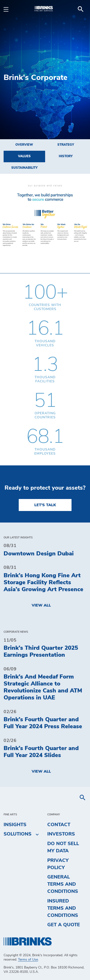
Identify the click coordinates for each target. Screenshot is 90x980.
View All (41, 605)
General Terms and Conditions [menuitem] (63, 884)
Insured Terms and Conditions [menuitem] (63, 908)
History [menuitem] (66, 156)
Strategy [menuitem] (66, 145)
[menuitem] (81, 9)
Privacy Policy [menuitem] (58, 864)
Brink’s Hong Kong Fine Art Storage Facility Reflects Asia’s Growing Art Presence (43, 583)
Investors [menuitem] (61, 834)
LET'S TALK (45, 505)
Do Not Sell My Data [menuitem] (63, 847)
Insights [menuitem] (15, 825)
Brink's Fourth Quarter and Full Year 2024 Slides (41, 752)
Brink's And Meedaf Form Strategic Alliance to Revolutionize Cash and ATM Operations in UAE (43, 687)
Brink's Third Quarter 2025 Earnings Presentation (41, 652)
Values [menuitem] (24, 156)
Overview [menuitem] (24, 145)
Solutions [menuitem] (18, 834)
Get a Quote (64, 925)
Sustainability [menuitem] (24, 168)
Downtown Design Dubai (39, 554)
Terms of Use (28, 960)
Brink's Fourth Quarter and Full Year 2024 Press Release (43, 723)
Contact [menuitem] (59, 825)
